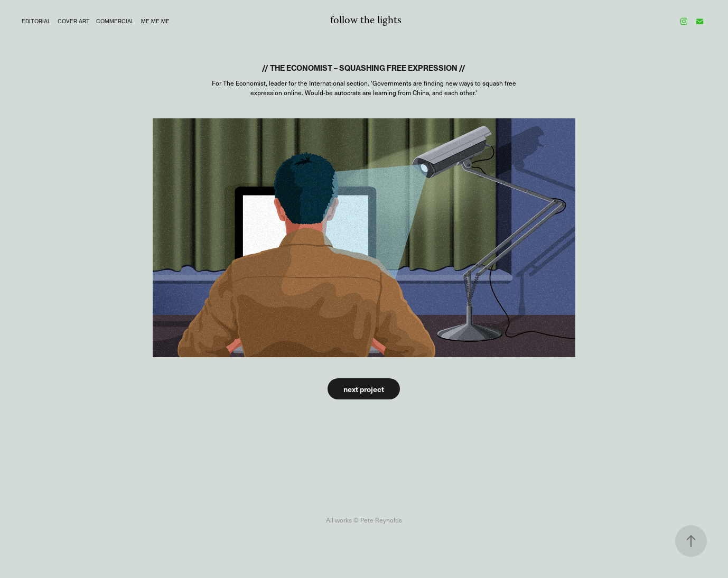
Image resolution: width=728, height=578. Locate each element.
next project (364, 389)
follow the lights (366, 21)
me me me (155, 21)
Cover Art (74, 21)
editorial (36, 21)
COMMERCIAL (115, 21)
